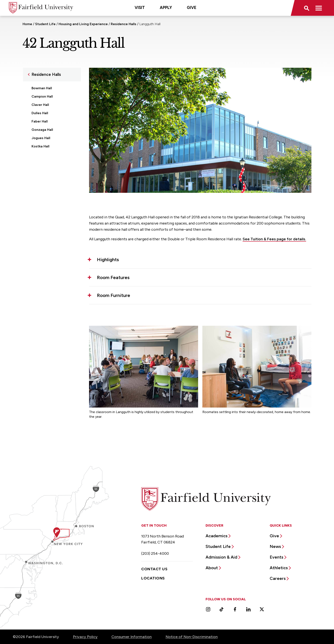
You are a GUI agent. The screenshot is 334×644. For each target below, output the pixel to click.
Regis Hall (39, 179)
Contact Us (154, 569)
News (275, 546)
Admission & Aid (221, 557)
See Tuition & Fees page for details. (274, 239)
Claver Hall (40, 105)
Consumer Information (132, 637)
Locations (153, 578)
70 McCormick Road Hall (51, 171)
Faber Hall (40, 121)
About (212, 568)
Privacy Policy (85, 637)
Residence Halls (124, 24)
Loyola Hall (40, 163)
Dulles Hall (40, 113)
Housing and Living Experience (83, 24)
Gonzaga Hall (42, 130)
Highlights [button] (108, 260)
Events (276, 557)
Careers (278, 578)
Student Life (45, 24)
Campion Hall (42, 96)
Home (27, 24)
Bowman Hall (42, 88)
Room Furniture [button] (114, 295)
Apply (166, 8)
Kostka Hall (40, 146)
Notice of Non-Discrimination (192, 637)
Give (192, 8)
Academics (217, 536)
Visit (140, 8)
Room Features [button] (113, 277)
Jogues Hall (41, 138)
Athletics (279, 568)
